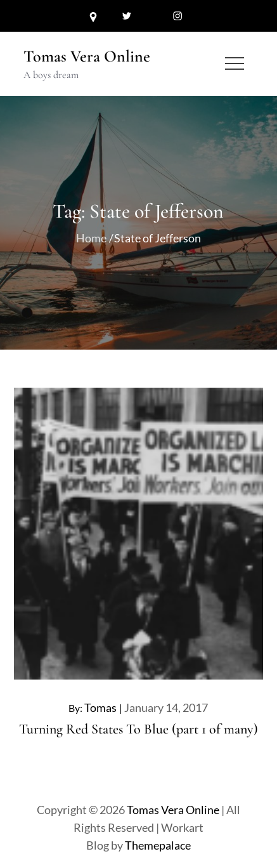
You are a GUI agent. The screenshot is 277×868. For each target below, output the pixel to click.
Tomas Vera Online (87, 56)
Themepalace (158, 845)
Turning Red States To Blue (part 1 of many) (138, 729)
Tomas (100, 707)
